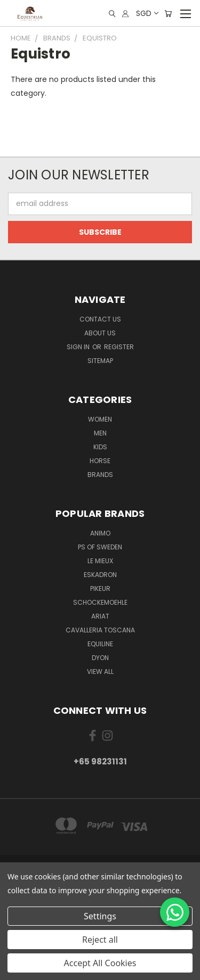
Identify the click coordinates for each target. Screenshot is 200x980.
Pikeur (100, 588)
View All (100, 672)
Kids (100, 447)
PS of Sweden (100, 547)
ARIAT (100, 616)
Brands (100, 475)
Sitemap (100, 361)
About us (100, 333)
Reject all (100, 940)
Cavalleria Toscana (100, 630)
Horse (100, 461)
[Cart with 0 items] (168, 14)
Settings (100, 916)
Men (100, 433)
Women (100, 419)
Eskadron (100, 575)
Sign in (79, 347)
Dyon (100, 658)
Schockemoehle (100, 602)
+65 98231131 (100, 761)
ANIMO (100, 533)
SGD (147, 13)
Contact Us (100, 319)
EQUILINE (100, 644)
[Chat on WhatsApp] (175, 912)
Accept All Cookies (100, 963)
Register (119, 347)
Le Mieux (100, 561)
